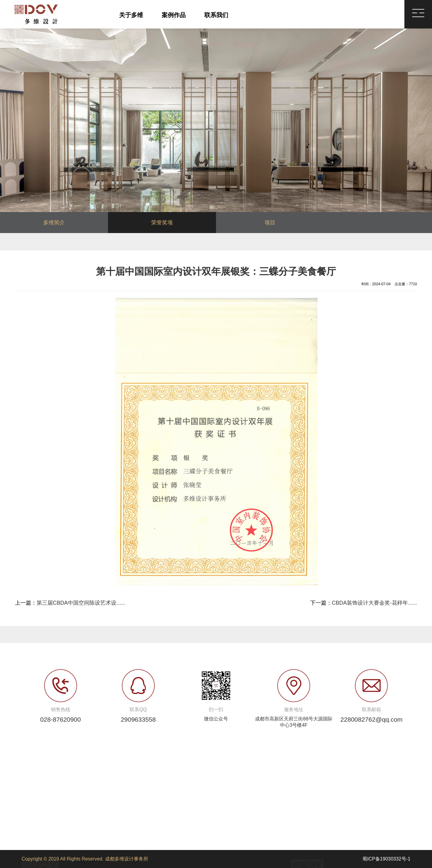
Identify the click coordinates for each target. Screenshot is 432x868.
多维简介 (54, 223)
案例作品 (174, 15)
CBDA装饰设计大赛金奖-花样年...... (374, 603)
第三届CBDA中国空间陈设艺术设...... (81, 603)
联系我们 (216, 15)
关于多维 (131, 15)
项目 (270, 223)
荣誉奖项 (162, 223)
